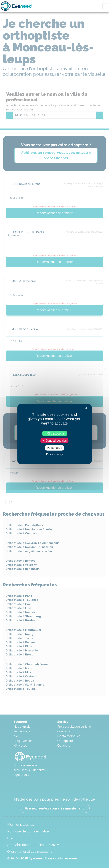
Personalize (55, 448)
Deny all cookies (55, 441)
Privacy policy (55, 454)
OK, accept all (54, 434)
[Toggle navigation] (106, 6)
